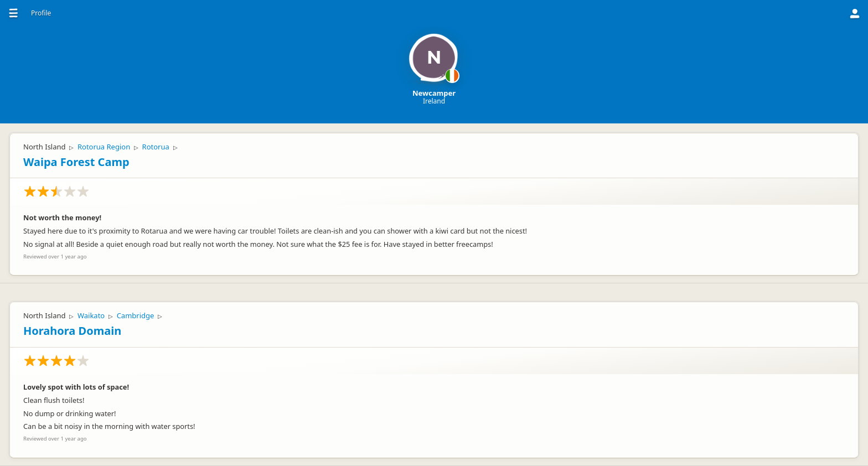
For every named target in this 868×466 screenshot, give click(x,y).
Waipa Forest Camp (76, 162)
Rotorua (156, 147)
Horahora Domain (72, 331)
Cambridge (136, 315)
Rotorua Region (104, 147)
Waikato (91, 315)
